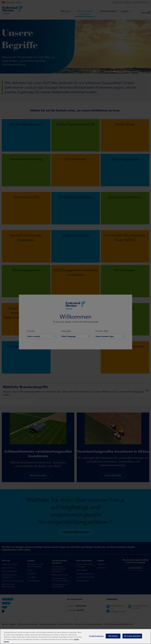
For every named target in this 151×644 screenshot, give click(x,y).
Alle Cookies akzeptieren (132, 637)
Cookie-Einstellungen (96, 637)
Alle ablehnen (113, 637)
